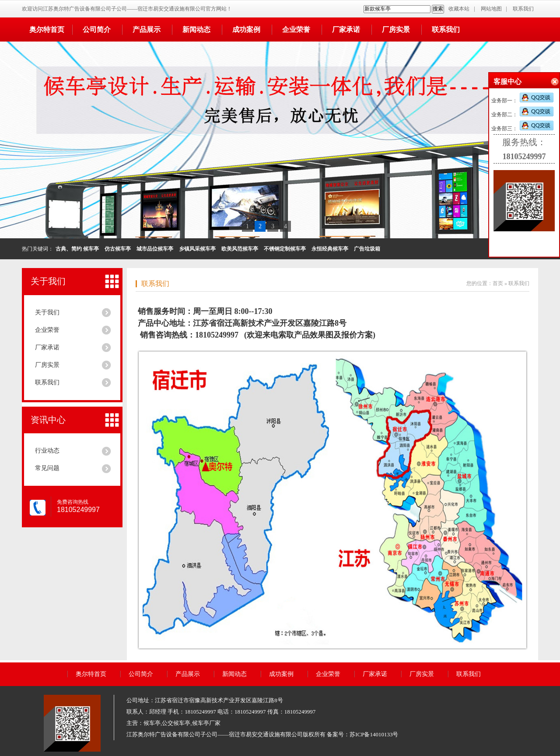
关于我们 (48, 281)
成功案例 (246, 30)
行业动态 (47, 451)
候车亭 (152, 723)
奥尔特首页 (47, 30)
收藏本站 (459, 9)
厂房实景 (396, 30)
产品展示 (147, 30)
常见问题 (47, 468)
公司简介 (97, 30)
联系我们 (523, 9)
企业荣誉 (296, 30)
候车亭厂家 (206, 723)
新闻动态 (196, 30)
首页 (498, 283)
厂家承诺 (346, 30)
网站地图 (491, 9)
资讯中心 (48, 420)
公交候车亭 (176, 723)
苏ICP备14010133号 (374, 734)
